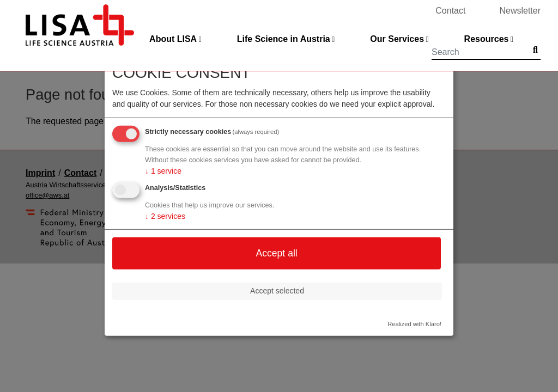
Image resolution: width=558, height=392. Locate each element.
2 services (165, 216)
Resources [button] (487, 39)
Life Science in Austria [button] (284, 39)
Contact (450, 11)
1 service (163, 171)
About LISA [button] (173, 39)
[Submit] (535, 50)
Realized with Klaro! (414, 323)
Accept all (276, 253)
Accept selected (277, 291)
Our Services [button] (397, 39)
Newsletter (520, 11)
